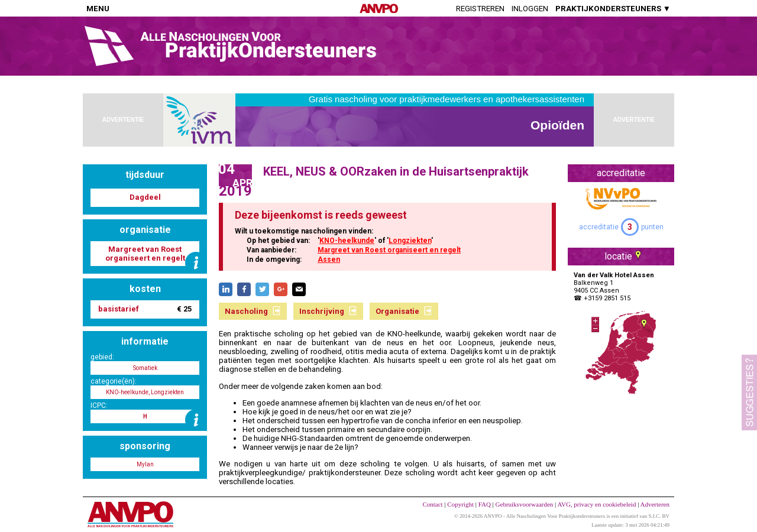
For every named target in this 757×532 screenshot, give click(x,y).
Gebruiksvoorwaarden (525, 504)
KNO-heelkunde (347, 241)
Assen (329, 259)
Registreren (480, 9)
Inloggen (530, 9)
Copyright (460, 504)
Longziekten (410, 241)
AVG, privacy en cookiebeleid (596, 504)
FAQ (485, 504)
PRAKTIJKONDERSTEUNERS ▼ (613, 9)
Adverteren (655, 504)
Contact (432, 504)
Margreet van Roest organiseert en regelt (389, 250)
